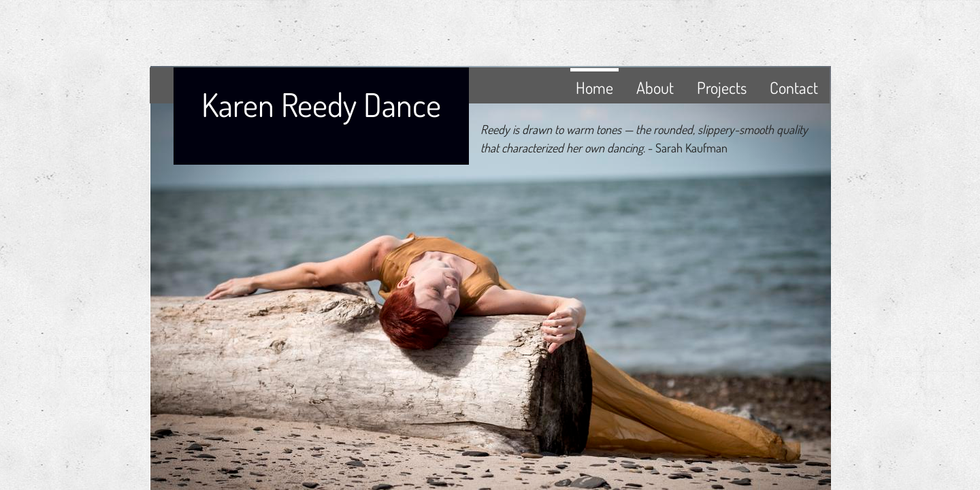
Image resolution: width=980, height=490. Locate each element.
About (655, 87)
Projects (722, 87)
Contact (794, 87)
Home (594, 87)
